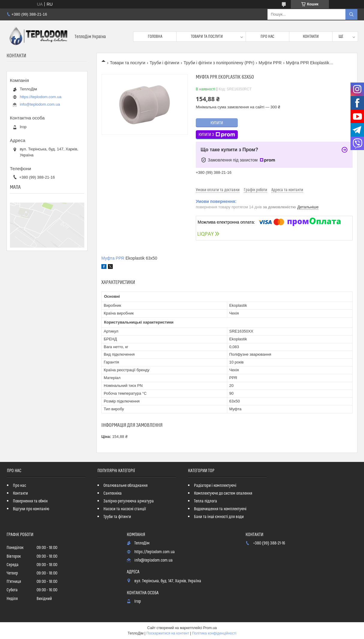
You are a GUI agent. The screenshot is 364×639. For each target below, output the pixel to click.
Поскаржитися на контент (168, 633)
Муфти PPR (270, 63)
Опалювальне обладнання (125, 486)
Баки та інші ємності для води (219, 517)
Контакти (311, 37)
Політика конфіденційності (214, 633)
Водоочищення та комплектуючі (220, 509)
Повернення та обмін (30, 501)
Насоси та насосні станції (125, 509)
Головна (155, 37)
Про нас (267, 37)
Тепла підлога (206, 501)
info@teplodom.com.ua (40, 104)
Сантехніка (113, 493)
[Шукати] (351, 14)
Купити (217, 123)
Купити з (217, 135)
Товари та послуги (207, 37)
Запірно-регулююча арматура (129, 501)
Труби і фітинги (164, 63)
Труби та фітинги (117, 517)
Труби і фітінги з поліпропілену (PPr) (219, 63)
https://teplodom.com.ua (41, 97)
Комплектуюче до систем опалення (223, 493)
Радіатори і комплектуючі (215, 486)
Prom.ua (210, 628)
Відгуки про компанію (31, 509)
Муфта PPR (113, 258)
